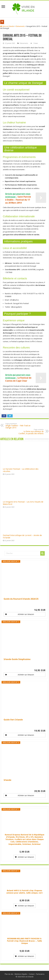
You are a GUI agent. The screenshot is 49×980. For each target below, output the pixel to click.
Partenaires (40, 974)
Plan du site (9, 974)
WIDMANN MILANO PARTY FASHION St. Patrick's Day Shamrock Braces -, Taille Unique (24, 941)
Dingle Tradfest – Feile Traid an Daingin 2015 (19, 426)
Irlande (7, 780)
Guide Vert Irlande (13, 720)
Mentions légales (21, 974)
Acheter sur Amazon (26, 614)
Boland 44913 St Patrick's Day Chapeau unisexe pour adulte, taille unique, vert (24, 892)
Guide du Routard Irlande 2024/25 (21, 599)
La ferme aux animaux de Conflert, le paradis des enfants (30, 432)
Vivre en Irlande (7, 26)
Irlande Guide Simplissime (17, 659)
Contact (32, 974)
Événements (20, 26)
